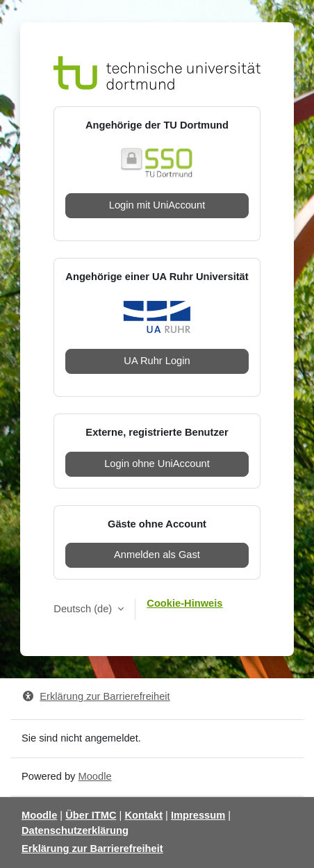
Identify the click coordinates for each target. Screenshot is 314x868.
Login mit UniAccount (157, 205)
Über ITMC (91, 815)
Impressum (198, 815)
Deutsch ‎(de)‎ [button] (84, 609)
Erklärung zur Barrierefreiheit (96, 696)
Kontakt (143, 815)
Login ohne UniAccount (157, 464)
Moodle (94, 776)
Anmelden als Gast (157, 555)
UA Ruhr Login (157, 361)
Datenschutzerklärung (75, 830)
